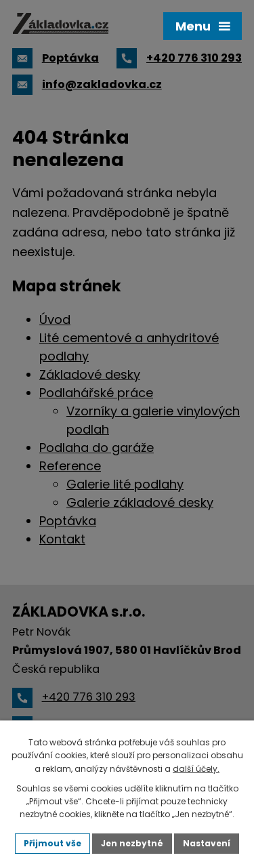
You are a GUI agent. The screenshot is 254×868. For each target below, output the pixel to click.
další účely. (196, 769)
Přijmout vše (52, 843)
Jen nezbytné (132, 843)
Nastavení (207, 843)
